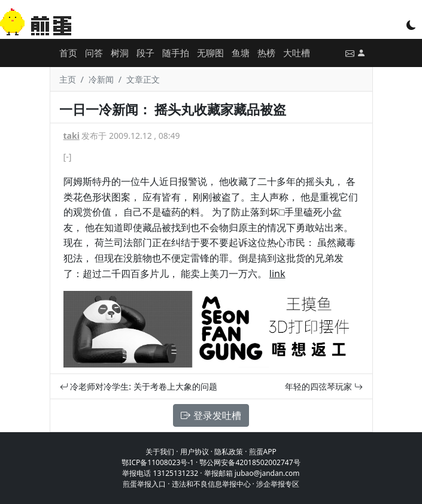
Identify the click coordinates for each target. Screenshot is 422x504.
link (277, 274)
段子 (145, 53)
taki (72, 136)
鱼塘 (241, 53)
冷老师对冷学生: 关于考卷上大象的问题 (139, 386)
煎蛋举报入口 (144, 484)
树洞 (120, 53)
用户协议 (195, 452)
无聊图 (210, 53)
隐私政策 (229, 452)
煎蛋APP (263, 452)
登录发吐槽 (211, 415)
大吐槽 (297, 53)
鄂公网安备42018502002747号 (250, 462)
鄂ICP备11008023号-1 (158, 462)
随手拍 (176, 53)
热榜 (266, 53)
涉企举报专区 (278, 484)
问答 (94, 53)
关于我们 (160, 452)
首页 (68, 53)
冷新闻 (101, 79)
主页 (68, 79)
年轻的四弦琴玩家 (324, 386)
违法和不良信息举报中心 (211, 484)
